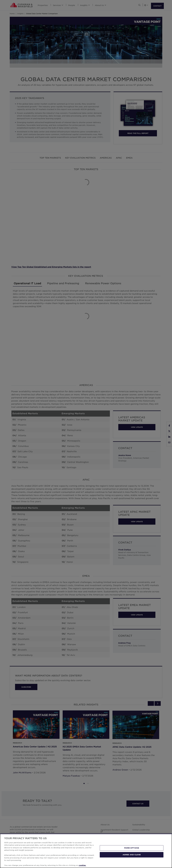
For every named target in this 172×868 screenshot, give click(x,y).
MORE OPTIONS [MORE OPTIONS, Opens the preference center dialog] (132, 848)
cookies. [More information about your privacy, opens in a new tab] (82, 865)
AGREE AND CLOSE (132, 855)
